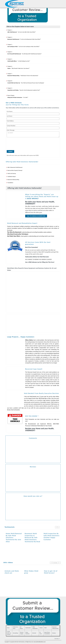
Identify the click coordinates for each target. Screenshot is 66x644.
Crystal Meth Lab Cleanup (9, 633)
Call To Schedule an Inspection (36, 216)
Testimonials (28, 628)
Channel (55, 563)
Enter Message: (11, 130)
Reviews (54, 633)
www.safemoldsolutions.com (40, 642)
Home (8, 628)
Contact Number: (11, 126)
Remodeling (15, 633)
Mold (45, 628)
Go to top (57, 639)
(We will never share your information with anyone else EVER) (23, 155)
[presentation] (13, 144)
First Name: (10, 111)
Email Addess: (10, 121)
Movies (41, 628)
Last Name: (10, 116)
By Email (34, 633)
